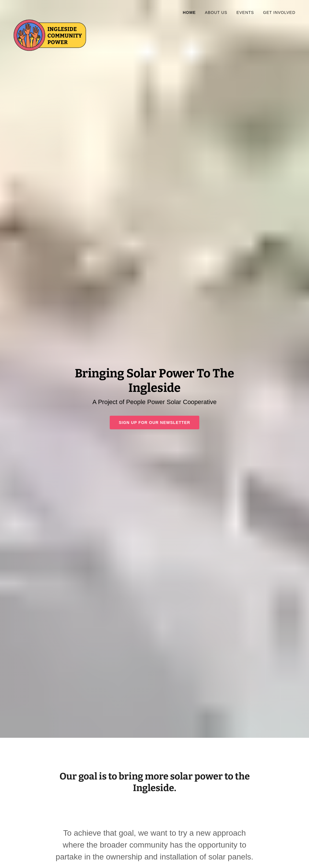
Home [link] (189, 12)
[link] (56, 12)
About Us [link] (216, 12)
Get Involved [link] (279, 12)
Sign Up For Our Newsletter (154, 423)
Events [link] (245, 12)
